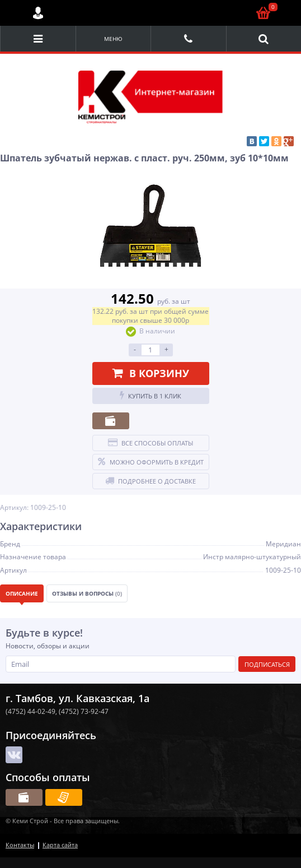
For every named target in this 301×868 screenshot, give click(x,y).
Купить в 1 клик (150, 396)
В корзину (151, 373)
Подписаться (267, 664)
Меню (113, 39)
